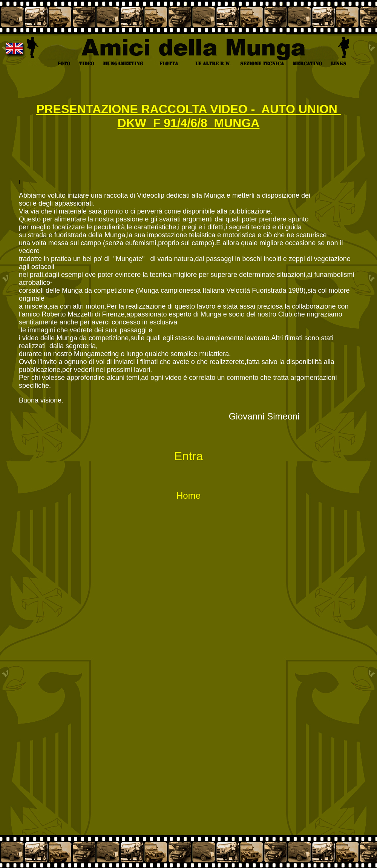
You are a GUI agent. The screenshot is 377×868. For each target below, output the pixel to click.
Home (188, 495)
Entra (188, 456)
